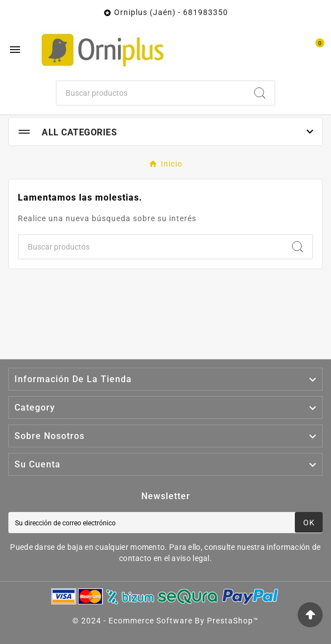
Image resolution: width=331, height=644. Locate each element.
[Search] (260, 93)
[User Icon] (291, 50)
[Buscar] (151, 93)
